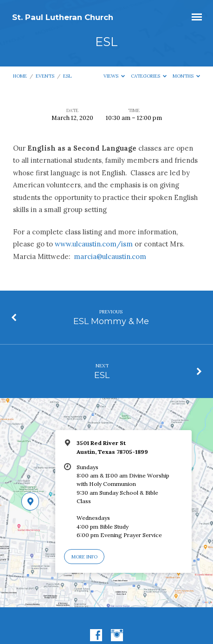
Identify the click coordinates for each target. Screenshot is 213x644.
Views (114, 76)
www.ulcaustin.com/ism (94, 244)
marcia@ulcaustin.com (110, 256)
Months (187, 76)
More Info (84, 557)
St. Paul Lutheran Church (63, 17)
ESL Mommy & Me (111, 321)
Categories (149, 76)
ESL (67, 76)
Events (45, 76)
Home (20, 76)
